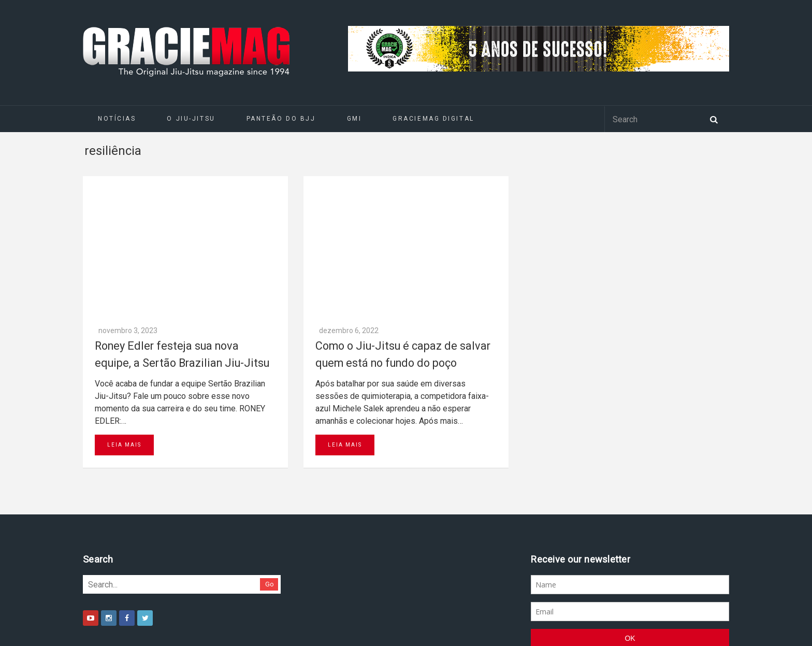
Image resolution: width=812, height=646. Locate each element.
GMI (354, 119)
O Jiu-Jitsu (191, 119)
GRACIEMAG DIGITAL (433, 119)
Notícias (117, 119)
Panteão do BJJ (281, 119)
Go (270, 447)
